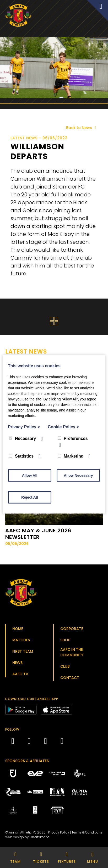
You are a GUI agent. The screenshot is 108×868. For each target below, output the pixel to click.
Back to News (82, 128)
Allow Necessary (78, 475)
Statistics (21, 456)
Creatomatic (39, 837)
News (17, 663)
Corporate (72, 629)
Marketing (71, 456)
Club (65, 666)
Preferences (73, 438)
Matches (21, 640)
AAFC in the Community (72, 652)
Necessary (22, 438)
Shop (65, 640)
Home (18, 629)
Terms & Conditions (87, 832)
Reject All (29, 497)
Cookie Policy (63, 427)
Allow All (30, 475)
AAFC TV (20, 674)
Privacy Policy (59, 832)
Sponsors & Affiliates (27, 761)
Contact (70, 678)
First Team (23, 651)
